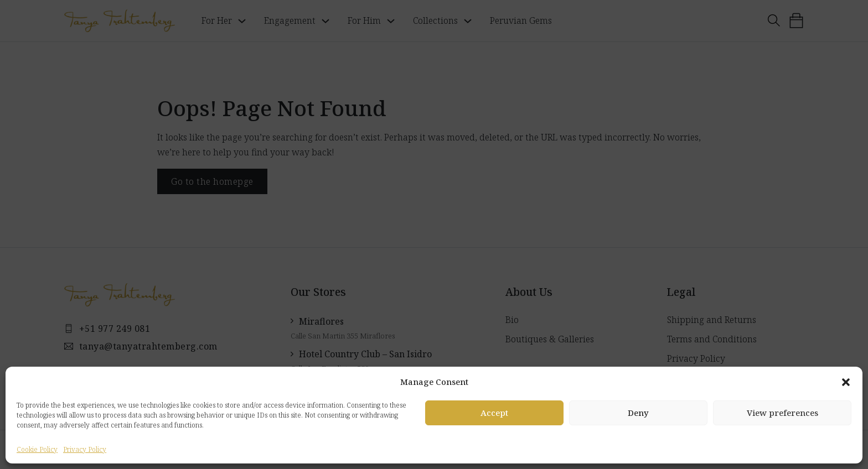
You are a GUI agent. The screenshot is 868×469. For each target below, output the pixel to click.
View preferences (782, 413)
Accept (494, 413)
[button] (846, 382)
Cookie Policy (37, 449)
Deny (638, 413)
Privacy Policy (85, 449)
